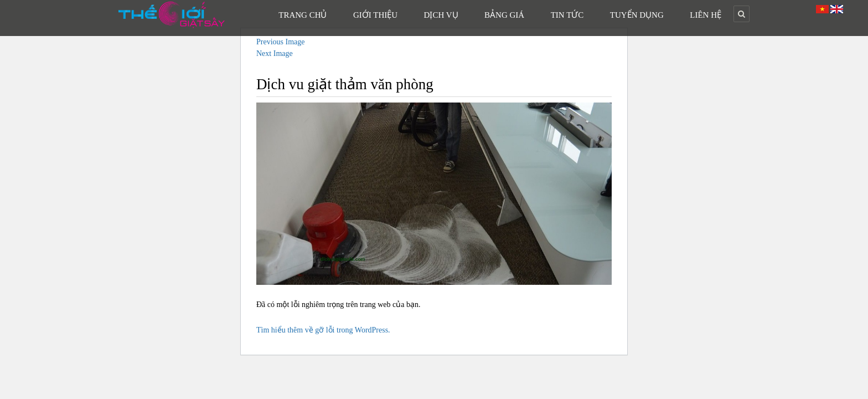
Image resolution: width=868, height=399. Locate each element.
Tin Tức (567, 15)
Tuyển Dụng (637, 15)
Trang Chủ (303, 15)
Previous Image (280, 42)
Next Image (275, 53)
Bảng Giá (504, 15)
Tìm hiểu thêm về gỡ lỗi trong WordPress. (323, 330)
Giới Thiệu (375, 15)
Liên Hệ (706, 15)
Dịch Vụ (441, 15)
